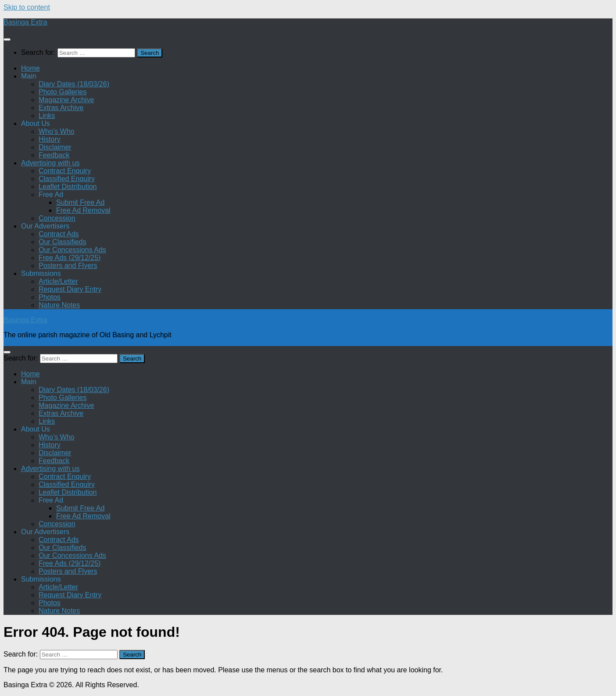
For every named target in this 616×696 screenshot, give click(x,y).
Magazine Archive (66, 100)
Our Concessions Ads (72, 250)
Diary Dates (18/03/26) (74, 84)
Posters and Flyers (68, 266)
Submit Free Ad (80, 202)
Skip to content (27, 7)
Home (30, 68)
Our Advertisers (45, 226)
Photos (50, 297)
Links (47, 116)
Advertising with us (50, 163)
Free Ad (51, 195)
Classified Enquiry (67, 179)
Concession (57, 218)
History (50, 139)
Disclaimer (55, 147)
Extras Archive (61, 108)
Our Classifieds (62, 242)
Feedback (54, 155)
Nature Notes (59, 305)
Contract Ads (59, 234)
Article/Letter (58, 281)
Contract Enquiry (65, 171)
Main (29, 76)
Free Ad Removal (83, 210)
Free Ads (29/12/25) (70, 258)
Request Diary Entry (70, 289)
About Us (36, 123)
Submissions (41, 273)
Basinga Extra (25, 22)
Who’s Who (57, 131)
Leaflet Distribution (68, 187)
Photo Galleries (63, 92)
